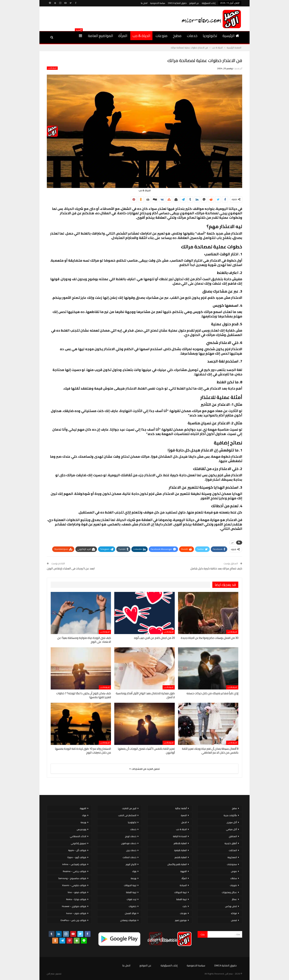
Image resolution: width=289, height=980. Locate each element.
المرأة (123, 36)
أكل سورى (232, 822)
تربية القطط (182, 899)
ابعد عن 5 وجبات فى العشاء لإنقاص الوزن (71, 568)
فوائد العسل (131, 913)
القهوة (183, 871)
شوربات (233, 885)
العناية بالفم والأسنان (177, 864)
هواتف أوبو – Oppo (77, 857)
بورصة (134, 878)
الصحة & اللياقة (180, 836)
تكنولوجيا (210, 36)
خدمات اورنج (131, 836)
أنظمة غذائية (181, 808)
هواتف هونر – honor (76, 913)
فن (232, 542)
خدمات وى (131, 850)
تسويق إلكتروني (79, 843)
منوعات (162, 36)
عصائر (234, 899)
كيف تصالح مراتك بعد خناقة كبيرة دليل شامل (216, 568)
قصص (234, 920)
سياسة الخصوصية (158, 3)
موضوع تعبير (181, 920)
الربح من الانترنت (129, 808)
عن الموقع (194, 3)
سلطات (234, 878)
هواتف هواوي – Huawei (74, 906)
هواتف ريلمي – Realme (75, 871)
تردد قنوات (132, 899)
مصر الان (51, 974)
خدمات (192, 36)
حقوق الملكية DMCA (177, 3)
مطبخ (177, 36)
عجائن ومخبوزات (229, 892)
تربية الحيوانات (180, 892)
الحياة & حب (141, 36)
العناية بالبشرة (180, 850)
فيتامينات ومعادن (128, 920)
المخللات (233, 850)
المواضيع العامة (100, 36)
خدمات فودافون (129, 843)
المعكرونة (232, 857)
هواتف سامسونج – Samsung (72, 878)
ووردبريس (81, 829)
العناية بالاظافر (180, 843)
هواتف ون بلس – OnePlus (73, 920)
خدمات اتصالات (129, 857)
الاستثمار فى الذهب (127, 815)
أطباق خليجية (231, 843)
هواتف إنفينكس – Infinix (74, 864)
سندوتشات (232, 864)
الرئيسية (231, 36)
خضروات (133, 906)
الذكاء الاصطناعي (78, 836)
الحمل (184, 822)
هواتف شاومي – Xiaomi (74, 885)
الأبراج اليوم (131, 864)
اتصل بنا (144, 3)
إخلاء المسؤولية (209, 3)
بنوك (134, 871)
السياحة (183, 885)
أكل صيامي (231, 829)
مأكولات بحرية (230, 815)
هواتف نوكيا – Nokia (76, 899)
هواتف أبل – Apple (77, 850)
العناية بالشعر (181, 857)
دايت (185, 906)
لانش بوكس (231, 906)
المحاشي (233, 836)
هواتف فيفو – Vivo (77, 892)
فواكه (234, 913)
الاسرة (184, 815)
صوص (234, 871)
